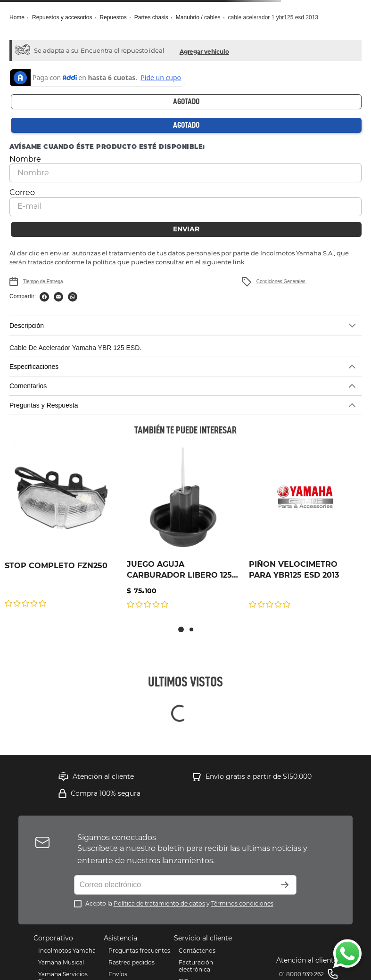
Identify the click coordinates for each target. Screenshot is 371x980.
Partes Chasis (151, 17)
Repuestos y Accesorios (62, 17)
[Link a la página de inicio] (20, 18)
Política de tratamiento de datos (159, 886)
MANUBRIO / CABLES (198, 17)
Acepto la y (179, 886)
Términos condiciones (242, 886)
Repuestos (113, 17)
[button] (204, 51)
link (239, 244)
